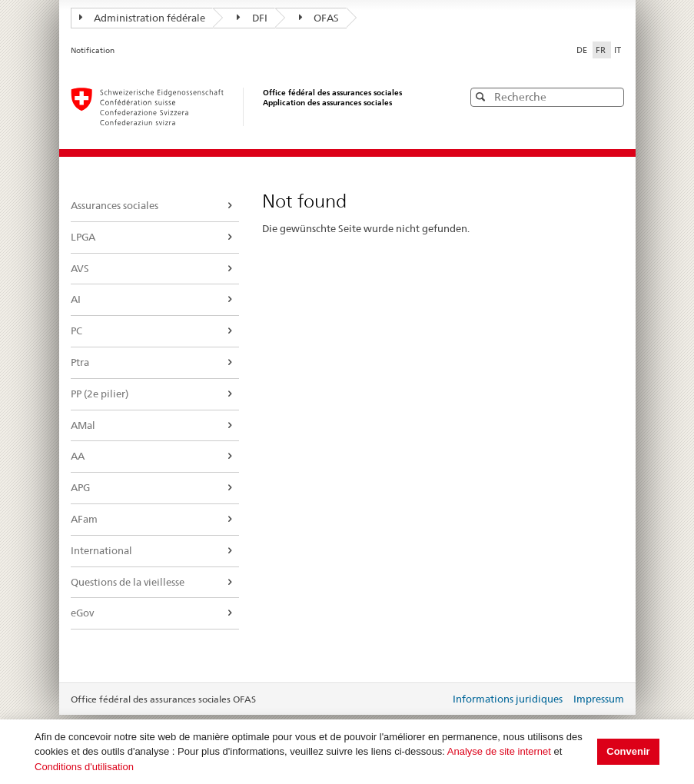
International (101, 550)
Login (435, 700)
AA (78, 456)
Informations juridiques (508, 699)
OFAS (319, 18)
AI (76, 299)
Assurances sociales (115, 205)
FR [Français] (602, 50)
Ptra (80, 362)
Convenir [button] (628, 751)
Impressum (599, 699)
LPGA (83, 237)
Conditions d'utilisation (84, 767)
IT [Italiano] (618, 50)
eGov (82, 613)
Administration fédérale (143, 18)
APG (80, 487)
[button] (611, 96)
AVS (80, 268)
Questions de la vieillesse (128, 582)
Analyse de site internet (499, 751)
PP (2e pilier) (100, 394)
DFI (252, 18)
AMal (83, 425)
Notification (93, 50)
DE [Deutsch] (583, 50)
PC (76, 331)
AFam (84, 519)
